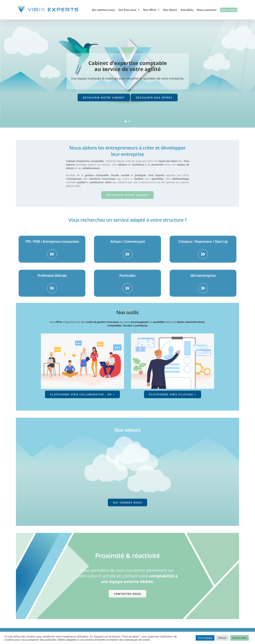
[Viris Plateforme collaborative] (82, 335)
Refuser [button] (222, 638)
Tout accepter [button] (205, 638)
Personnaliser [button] (240, 638)
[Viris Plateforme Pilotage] (173, 335)
